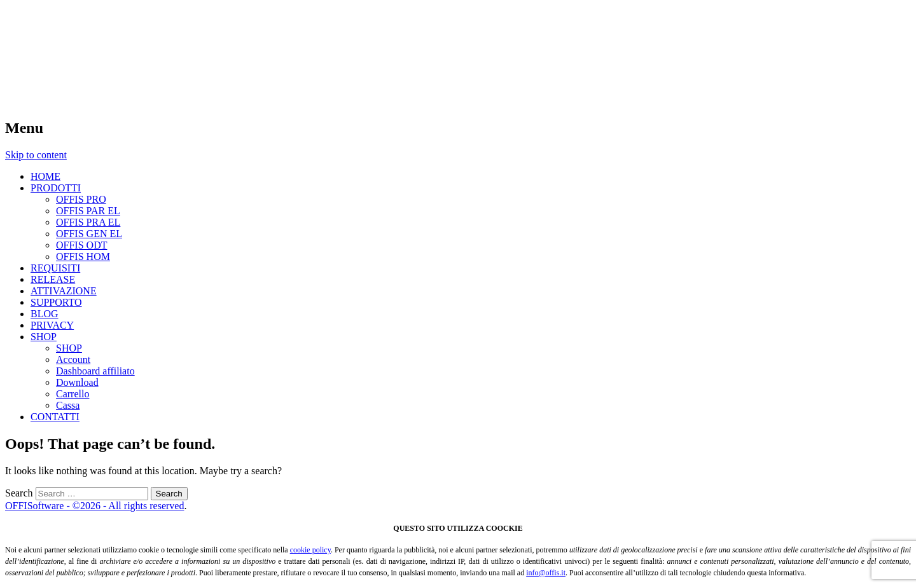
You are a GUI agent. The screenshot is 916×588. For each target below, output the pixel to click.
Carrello (73, 394)
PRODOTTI (56, 188)
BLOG (45, 314)
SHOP (44, 337)
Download (77, 382)
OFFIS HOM (83, 256)
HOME (45, 176)
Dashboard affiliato (95, 371)
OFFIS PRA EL (88, 222)
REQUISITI (55, 268)
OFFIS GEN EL (89, 234)
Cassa (68, 405)
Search (19, 493)
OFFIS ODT (81, 245)
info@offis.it (546, 573)
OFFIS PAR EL (88, 211)
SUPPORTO (56, 302)
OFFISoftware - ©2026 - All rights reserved (94, 506)
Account (73, 359)
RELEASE (53, 279)
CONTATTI (55, 417)
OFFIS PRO (81, 199)
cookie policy (310, 550)
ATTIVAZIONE (64, 291)
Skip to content (36, 155)
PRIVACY (52, 325)
